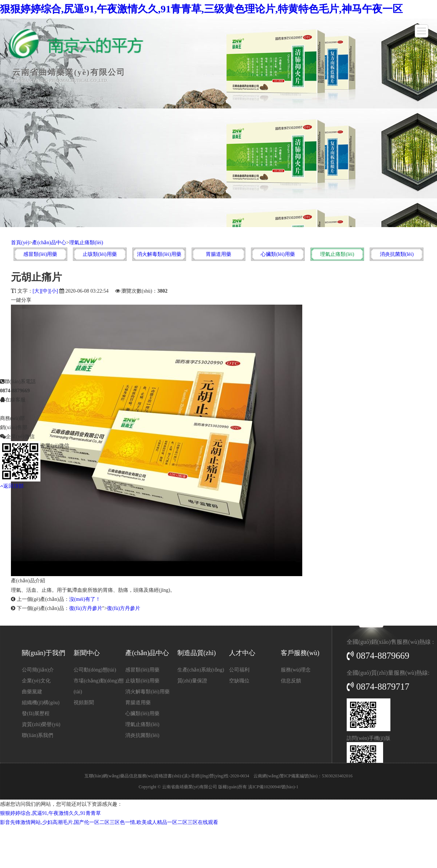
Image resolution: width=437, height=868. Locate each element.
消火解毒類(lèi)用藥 (159, 254)
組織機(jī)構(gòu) (41, 703)
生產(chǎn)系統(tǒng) (201, 670)
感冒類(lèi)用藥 (40, 254)
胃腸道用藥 (219, 254)
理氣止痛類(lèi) (86, 243)
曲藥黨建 (32, 692)
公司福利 (239, 670)
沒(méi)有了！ (85, 599)
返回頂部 (12, 431)
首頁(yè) (20, 243)
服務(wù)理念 (296, 670)
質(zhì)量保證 (192, 681)
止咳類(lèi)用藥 (100, 254)
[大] (37, 291)
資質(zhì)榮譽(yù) (41, 724)
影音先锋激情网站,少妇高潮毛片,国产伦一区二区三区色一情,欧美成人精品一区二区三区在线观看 (109, 822)
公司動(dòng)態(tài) (95, 670)
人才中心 (242, 653)
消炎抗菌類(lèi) (397, 254)
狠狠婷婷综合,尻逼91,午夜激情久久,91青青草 (50, 813)
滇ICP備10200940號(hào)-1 (273, 787)
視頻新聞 (84, 703)
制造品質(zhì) (197, 653)
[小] (54, 291)
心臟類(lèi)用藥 (278, 254)
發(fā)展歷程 (36, 714)
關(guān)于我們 (44, 653)
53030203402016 (337, 776)
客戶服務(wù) (300, 653)
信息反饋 (291, 681)
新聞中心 (87, 653)
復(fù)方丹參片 (86, 608)
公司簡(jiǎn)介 (38, 670)
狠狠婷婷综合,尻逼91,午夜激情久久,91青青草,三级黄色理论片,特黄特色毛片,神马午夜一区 (201, 9)
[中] (45, 291)
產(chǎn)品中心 (49, 243)
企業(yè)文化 (36, 681)
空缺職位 (239, 681)
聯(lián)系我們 (38, 735)
